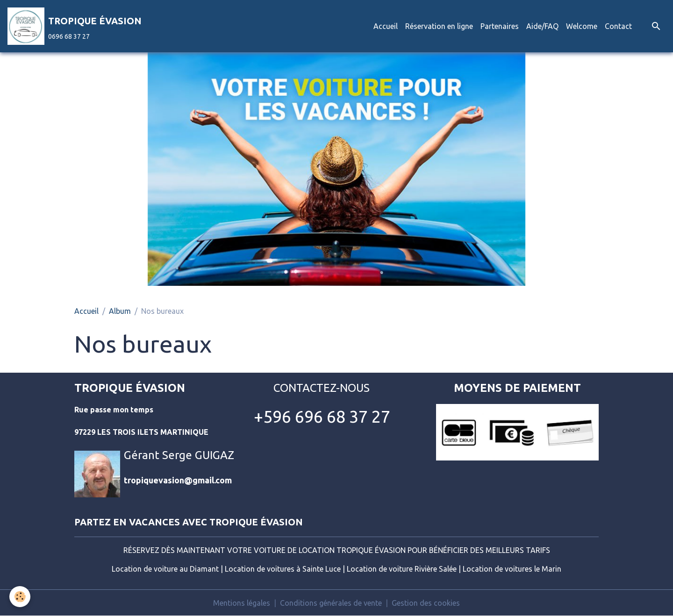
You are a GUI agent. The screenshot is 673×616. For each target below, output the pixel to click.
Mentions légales (242, 603)
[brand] (75, 26)
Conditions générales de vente (331, 603)
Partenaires (500, 26)
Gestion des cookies (426, 603)
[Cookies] (20, 597)
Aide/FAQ (542, 26)
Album (120, 311)
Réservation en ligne (439, 26)
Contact (618, 26)
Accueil (386, 26)
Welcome (582, 26)
